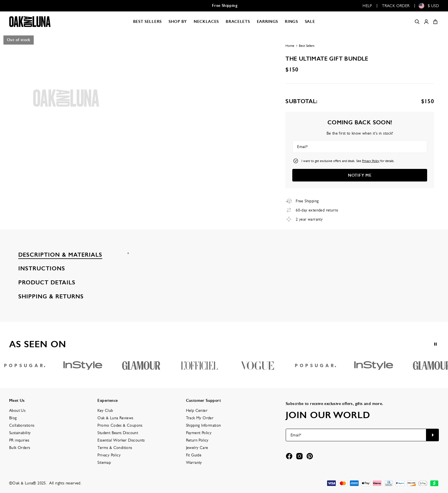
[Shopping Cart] (435, 22)
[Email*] (360, 147)
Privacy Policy (371, 161)
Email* (302, 147)
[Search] (417, 22)
